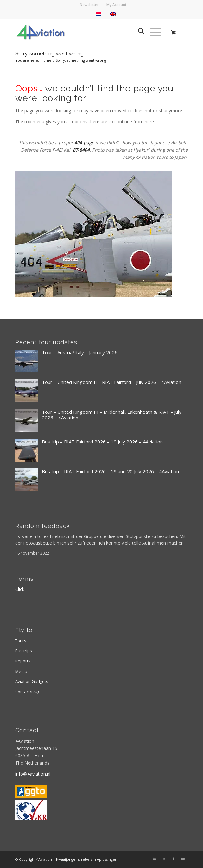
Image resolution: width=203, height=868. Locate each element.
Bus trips (24, 651)
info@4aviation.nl (33, 774)
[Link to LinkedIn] (155, 859)
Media (21, 671)
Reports (23, 661)
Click (20, 589)
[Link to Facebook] (174, 859)
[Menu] (152, 32)
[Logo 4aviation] (84, 32)
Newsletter (89, 5)
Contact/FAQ (27, 692)
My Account (116, 5)
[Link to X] (164, 859)
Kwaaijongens (68, 859)
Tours (21, 641)
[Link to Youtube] (183, 859)
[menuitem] (89, 5)
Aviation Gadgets (32, 681)
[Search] (138, 32)
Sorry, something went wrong (49, 54)
